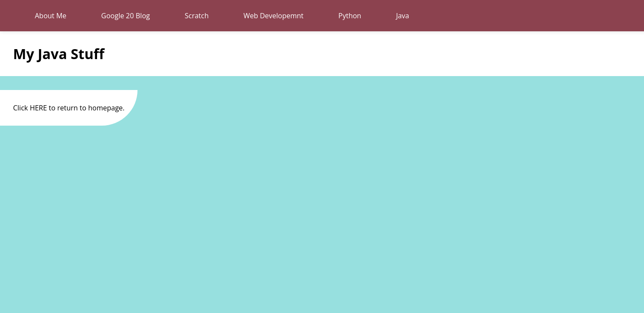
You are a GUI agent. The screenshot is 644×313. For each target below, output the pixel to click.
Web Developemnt (274, 16)
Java (402, 16)
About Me (51, 16)
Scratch (196, 16)
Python (350, 16)
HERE (38, 108)
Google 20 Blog (126, 16)
